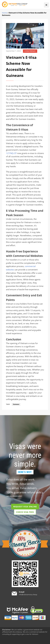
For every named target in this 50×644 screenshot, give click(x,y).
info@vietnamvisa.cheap (28, 595)
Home (4, 13)
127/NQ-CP (11, 153)
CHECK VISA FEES (25, 512)
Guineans (16, 404)
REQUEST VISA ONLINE (25, 507)
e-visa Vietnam (30, 51)
